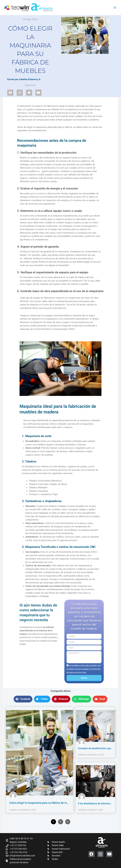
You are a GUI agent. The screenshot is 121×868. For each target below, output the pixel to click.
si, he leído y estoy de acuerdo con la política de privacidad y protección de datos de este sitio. (84, 669)
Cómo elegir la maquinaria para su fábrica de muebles (42, 803)
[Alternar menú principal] (115, 8)
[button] (23, 699)
